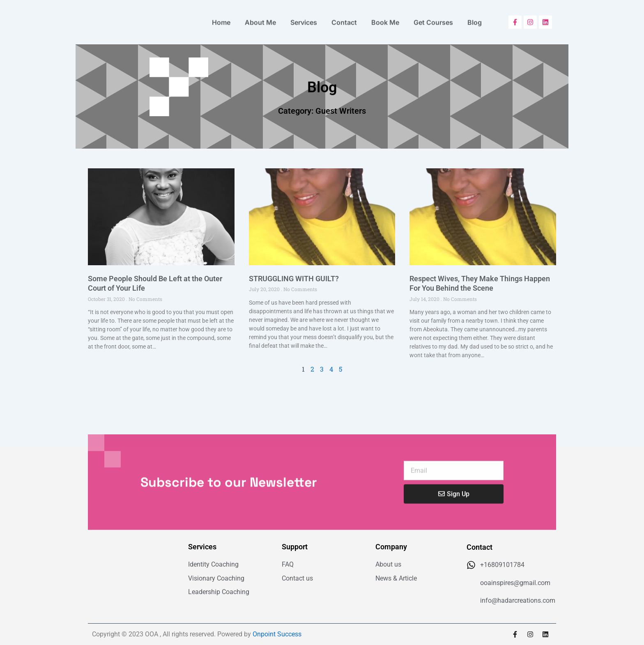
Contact (344, 19)
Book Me (385, 19)
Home (221, 19)
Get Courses (433, 19)
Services (304, 19)
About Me (260, 19)
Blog (475, 19)
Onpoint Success (277, 634)
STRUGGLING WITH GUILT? (294, 279)
